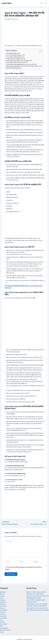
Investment (3, 616)
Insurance (3, 614)
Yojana (2, 632)
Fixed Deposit (4, 610)
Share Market (4, 624)
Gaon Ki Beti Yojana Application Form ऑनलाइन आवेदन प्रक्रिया (22, 64)
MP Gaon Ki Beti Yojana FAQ (14, 68)
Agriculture (3, 592)
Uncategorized (4, 628)
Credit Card (3, 602)
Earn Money (3, 606)
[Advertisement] (24, 33)
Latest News (3, 618)
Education (3, 608)
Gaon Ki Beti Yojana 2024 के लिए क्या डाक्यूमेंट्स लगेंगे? (19, 61)
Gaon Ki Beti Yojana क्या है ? (14, 53)
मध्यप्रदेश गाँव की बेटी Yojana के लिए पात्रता (16, 59)
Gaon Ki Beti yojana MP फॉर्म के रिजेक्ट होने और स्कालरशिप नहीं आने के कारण (24, 66)
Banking (2, 594)
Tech (1, 626)
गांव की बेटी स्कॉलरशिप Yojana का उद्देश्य (16, 55)
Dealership (3, 604)
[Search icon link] (41, 3)
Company (3, 600)
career (2, 598)
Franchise (3, 612)
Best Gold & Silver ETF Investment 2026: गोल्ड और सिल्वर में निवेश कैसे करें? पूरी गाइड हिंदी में (38, 610)
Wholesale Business (5, 630)
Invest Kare (7, 3)
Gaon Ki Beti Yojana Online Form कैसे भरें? (17, 62)
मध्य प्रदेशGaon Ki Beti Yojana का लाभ (16, 57)
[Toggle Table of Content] (40, 51)
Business (2, 596)
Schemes (2, 622)
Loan (1, 620)
